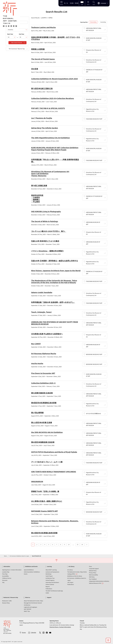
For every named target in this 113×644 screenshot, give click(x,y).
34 (82, 544)
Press (90, 566)
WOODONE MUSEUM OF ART (94, 354)
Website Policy (93, 571)
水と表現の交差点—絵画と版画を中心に (47, 501)
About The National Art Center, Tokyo (33, 601)
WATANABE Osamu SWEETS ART (44, 511)
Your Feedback (93, 579)
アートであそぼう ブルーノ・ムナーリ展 (47, 462)
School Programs (50, 580)
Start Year (10, 34)
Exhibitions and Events (31, 566)
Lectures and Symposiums (52, 572)
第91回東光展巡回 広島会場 (42, 393)
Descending (93, 22)
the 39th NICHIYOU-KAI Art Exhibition (47, 432)
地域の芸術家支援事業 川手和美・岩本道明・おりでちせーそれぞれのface (56, 38)
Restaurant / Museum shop (11, 597)
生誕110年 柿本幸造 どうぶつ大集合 (45, 241)
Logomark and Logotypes (30, 607)
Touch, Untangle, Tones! (41, 312)
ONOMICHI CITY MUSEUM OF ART (94, 71)
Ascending (103, 22)
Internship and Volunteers (52, 582)
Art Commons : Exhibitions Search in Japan (77, 579)
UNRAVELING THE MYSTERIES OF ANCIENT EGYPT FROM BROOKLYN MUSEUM (55, 323)
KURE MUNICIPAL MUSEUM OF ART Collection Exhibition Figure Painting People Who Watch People (55, 149)
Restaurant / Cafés (7, 601)
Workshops (49, 574)
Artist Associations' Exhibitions (32, 572)
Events (26, 574)
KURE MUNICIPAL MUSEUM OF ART (94, 39)
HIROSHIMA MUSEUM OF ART (93, 223)
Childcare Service (7, 578)
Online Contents (50, 584)
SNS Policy (92, 577)
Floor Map (5, 574)
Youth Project (49, 576)
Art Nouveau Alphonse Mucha (44, 353)
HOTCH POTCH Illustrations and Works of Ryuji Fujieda (54, 452)
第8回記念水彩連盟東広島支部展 (44, 403)
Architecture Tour (50, 578)
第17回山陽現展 (37, 413)
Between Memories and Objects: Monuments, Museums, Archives (55, 522)
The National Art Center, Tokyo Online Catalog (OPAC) (77, 573)
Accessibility (5, 576)
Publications (49, 589)
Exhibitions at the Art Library (75, 576)
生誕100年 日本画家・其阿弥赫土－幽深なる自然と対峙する (55, 261)
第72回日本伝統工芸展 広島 (42, 88)
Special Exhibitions (29, 570)
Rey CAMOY (36, 344)
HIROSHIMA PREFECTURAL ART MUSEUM (94, 29)
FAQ (3, 582)
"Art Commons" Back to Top (17, 49)
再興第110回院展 (38, 49)
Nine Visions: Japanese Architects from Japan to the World (56, 271)
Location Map (6, 572)
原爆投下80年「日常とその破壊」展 (45, 491)
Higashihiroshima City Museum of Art (92, 110)
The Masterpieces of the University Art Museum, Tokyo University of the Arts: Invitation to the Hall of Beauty (54, 281)
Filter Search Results (17, 43)
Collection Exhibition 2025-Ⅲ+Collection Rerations (53, 98)
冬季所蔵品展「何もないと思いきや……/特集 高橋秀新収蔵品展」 (55, 161)
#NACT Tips (27, 611)
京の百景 (35, 69)
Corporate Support (94, 569)
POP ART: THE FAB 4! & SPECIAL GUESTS (48, 108)
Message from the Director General (33, 603)
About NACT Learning (51, 570)
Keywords (10, 19)
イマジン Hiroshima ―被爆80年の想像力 (47, 251)
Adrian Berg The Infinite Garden (45, 128)
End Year (22, 34)
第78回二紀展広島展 (39, 185)
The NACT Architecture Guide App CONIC (54, 592)
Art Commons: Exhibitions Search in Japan (19, 556)
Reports (48, 587)
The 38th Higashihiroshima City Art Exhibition (50, 138)
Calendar (34, 632)
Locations (10, 27)
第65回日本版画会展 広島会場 (43, 442)
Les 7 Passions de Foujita (42, 118)
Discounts (5, 580)
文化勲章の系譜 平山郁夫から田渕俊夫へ (47, 334)
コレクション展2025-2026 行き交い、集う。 (49, 231)
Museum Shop (6, 603)
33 (78, 544)
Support (49, 597)
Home (5, 556)
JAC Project (70, 582)
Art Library (72, 566)
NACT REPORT (28, 609)
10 (69, 544)
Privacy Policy (93, 573)
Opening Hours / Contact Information (12, 570)
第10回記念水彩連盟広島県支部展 (44, 533)
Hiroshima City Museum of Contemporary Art (94, 61)
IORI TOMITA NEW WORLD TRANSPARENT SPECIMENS (54, 472)
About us (28, 597)
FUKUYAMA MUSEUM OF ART (94, 119)
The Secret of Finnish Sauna (43, 59)
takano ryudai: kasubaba (42, 292)
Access (24, 632)
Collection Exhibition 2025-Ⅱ (43, 383)
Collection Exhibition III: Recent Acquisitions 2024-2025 (54, 79)
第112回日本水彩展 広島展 (42, 422)
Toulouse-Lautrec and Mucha (43, 27)
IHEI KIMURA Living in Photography (46, 211)
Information (7, 566)
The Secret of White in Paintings (45, 221)
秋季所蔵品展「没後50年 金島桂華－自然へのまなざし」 (53, 302)
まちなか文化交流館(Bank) (93, 413)
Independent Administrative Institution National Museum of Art (99, 582)
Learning (49, 566)
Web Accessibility (93, 575)
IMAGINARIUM (37, 481)
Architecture (27, 605)
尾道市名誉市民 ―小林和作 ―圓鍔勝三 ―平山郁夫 (37, 198)
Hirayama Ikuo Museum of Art (93, 51)
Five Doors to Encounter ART (43, 373)
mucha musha (37, 363)
